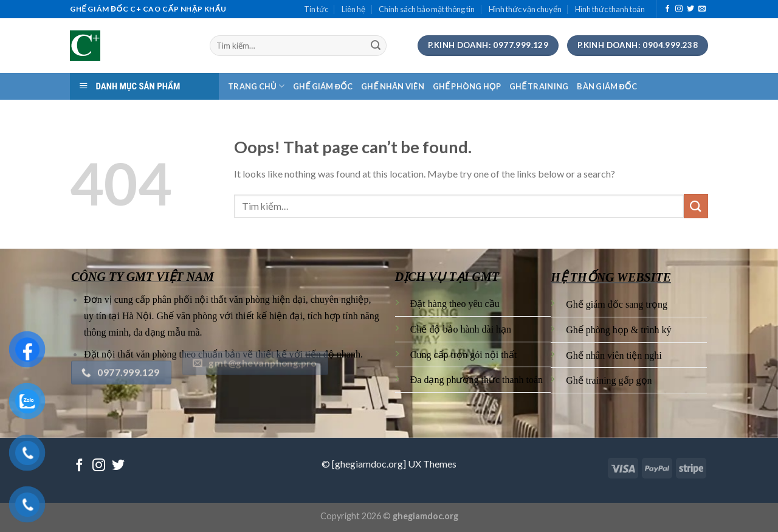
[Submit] (376, 46)
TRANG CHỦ (256, 86)
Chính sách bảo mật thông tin (427, 9)
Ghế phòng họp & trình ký (618, 330)
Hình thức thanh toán (610, 9)
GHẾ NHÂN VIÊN (393, 86)
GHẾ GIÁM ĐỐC (323, 86)
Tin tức (316, 9)
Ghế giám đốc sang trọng (617, 304)
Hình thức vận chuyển (525, 9)
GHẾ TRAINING (539, 86)
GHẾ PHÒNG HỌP (467, 86)
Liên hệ (353, 9)
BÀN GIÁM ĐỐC (607, 86)
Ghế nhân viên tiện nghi (614, 355)
